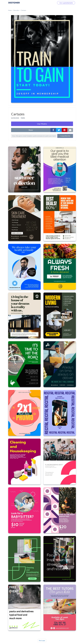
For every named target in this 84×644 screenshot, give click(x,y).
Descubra (16, 10)
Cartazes (24, 10)
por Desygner (15, 118)
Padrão (23, 118)
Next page (42, 640)
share (31, 130)
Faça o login (50, 3)
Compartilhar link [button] (65, 136)
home (10, 10)
